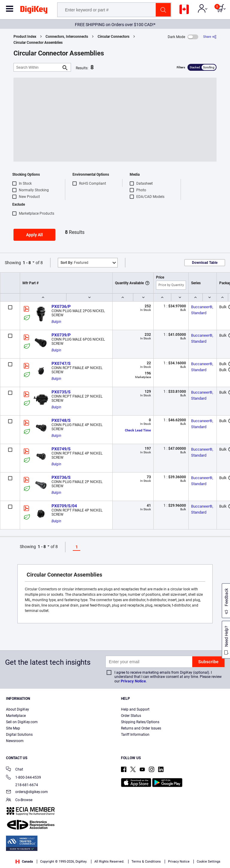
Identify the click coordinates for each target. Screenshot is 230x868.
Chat (15, 770)
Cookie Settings (209, 862)
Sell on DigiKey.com (22, 722)
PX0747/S (61, 363)
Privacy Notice (133, 681)
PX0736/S (61, 477)
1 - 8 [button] (27, 263)
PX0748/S (61, 420)
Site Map (13, 728)
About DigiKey (18, 709)
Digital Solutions (19, 735)
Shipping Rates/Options (140, 722)
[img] (34, 11)
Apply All (34, 235)
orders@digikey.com (27, 792)
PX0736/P (61, 306)
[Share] (210, 37)
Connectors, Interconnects (67, 37)
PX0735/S (61, 392)
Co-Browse (19, 800)
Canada (24, 862)
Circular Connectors (114, 37)
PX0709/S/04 (64, 506)
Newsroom (15, 741)
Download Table (205, 263)
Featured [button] (74, 263)
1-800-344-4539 (24, 778)
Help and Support (135, 709)
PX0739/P (61, 335)
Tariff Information (135, 735)
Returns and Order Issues (141, 728)
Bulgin (56, 322)
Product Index (25, 37)
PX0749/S (61, 449)
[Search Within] (37, 67)
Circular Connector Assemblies (38, 43)
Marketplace (16, 716)
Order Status (131, 716)
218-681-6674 (22, 785)
